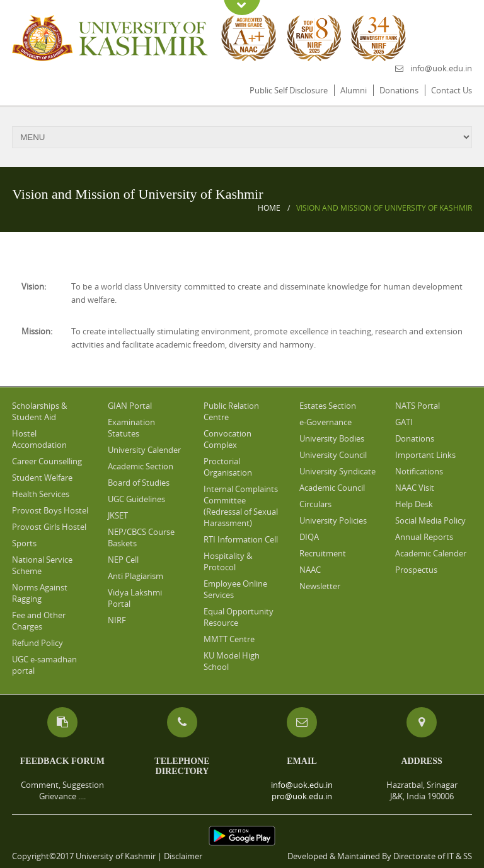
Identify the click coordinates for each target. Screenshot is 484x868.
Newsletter (320, 586)
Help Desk (414, 504)
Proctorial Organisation (228, 467)
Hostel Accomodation (39, 439)
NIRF (117, 620)
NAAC (310, 570)
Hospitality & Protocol (228, 561)
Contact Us (452, 90)
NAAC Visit (415, 488)
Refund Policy (37, 643)
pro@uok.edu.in (302, 796)
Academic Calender (431, 553)
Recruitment (323, 553)
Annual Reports (424, 537)
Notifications (419, 471)
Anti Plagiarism (135, 576)
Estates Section (328, 406)
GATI (404, 422)
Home (269, 208)
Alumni (354, 90)
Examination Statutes (131, 428)
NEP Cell (123, 560)
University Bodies (332, 438)
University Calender (144, 450)
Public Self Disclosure (289, 90)
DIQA (309, 537)
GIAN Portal (130, 406)
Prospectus (416, 570)
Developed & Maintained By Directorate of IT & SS (380, 856)
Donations (399, 90)
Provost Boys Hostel (50, 510)
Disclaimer (183, 856)
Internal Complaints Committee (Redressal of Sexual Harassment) (241, 506)
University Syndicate (337, 471)
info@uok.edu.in (441, 68)
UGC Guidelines (136, 499)
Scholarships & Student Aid (39, 411)
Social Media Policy (430, 520)
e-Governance (326, 422)
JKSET (118, 515)
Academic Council (332, 488)
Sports (24, 543)
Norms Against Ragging (40, 593)
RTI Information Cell (241, 539)
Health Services (41, 494)
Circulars (315, 504)
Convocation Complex (228, 439)
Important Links (425, 455)
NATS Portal (418, 406)
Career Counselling (47, 461)
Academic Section (141, 466)
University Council (333, 455)
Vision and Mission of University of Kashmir (384, 208)
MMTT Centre (229, 639)
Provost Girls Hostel (49, 527)
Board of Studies (139, 483)
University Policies (333, 520)
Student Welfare (42, 478)
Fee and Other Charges (39, 621)
